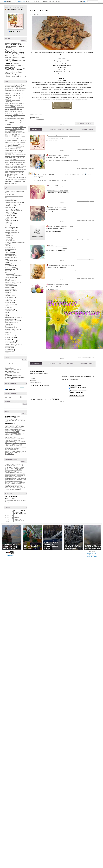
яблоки (8, 183)
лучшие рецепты (9, 201)
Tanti (12, 471)
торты (20, 166)
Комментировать (36, 129)
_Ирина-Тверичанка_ (55, 265)
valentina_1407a (21, 474)
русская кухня (9, 215)
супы (6, 312)
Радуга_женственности (11, 502)
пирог (14, 136)
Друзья (12, 7)
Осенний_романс (10, 486)
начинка (16, 129)
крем (22, 118)
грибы (21, 98)
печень (19, 134)
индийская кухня (9, 343)
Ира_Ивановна (21, 446)
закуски (7, 271)
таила (6, 422)
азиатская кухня (9, 231)
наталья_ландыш (10, 489)
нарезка (11, 129)
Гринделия (8, 478)
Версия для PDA (92, 554)
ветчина (7, 96)
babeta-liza (12, 426)
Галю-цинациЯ (18, 477)
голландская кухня (10, 319)
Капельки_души (22, 480)
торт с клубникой (13, 166)
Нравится (82, 123)
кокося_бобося (21, 488)
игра (6, 279)
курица (23, 121)
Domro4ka (14, 428)
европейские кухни (10, 194)
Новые (92, 129)
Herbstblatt (13, 429)
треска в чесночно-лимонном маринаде (14, 168)
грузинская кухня (9, 257)
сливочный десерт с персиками (12, 156)
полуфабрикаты (10, 241)
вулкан (18, 96)
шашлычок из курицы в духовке (19, 180)
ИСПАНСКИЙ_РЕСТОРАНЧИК (58, 136)
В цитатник (91, 149)
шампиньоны (14, 178)
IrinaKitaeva (8, 420)
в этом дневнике (11, 389)
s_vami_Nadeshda (10, 436)
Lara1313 (7, 467)
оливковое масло (9, 133)
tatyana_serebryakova (11, 439)
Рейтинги (38, 1)
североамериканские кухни (12, 317)
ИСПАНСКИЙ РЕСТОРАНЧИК (6, 9)
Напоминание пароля (35, 382)
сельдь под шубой (16, 152)
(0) (26, 43)
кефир (7, 113)
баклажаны (10, 90)
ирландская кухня (10, 296)
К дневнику (61, 129)
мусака (17, 127)
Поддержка (81, 2)
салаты (19, 148)
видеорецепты (9, 247)
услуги (7, 314)
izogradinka (19, 429)
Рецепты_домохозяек (11, 500)
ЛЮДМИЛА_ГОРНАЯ (11, 482)
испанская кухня (9, 199)
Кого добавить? (19, 425)
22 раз (38, 117)
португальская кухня (10, 338)
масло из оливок (16, 125)
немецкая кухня (9, 284)
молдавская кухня (10, 291)
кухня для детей (9, 267)
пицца (15, 140)
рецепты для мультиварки (12, 276)
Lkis (6, 432)
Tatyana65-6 (17, 471)
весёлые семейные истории (13, 344)
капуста (16, 109)
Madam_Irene (8, 433)
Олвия (16, 485)
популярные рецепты (11, 206)
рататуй (19, 142)
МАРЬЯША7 (11, 448)
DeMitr (16, 464)
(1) (12, 73)
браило (17, 443)
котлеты (11, 117)
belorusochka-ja (20, 426)
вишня (13, 96)
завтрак (18, 100)
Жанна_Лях (14, 478)
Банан (10, 88)
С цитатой (85, 149)
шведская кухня (9, 301)
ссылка (65, 138)
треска (24, 166)
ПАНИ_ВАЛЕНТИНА (10, 418)
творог (12, 162)
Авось (47, 1)
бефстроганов (39, 114)
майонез (8, 125)
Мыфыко (22, 484)
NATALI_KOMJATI (10, 469)
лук (20, 123)
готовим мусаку (15, 98)
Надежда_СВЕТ (9, 485)
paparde (14, 474)
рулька (6, 146)
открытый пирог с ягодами (19, 133)
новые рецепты (9, 207)
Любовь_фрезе (15, 484)
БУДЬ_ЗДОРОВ (21, 500)
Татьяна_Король (16, 420)
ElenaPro (21, 464)
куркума (7, 123)
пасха (11, 134)
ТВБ (17, 418)
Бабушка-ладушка (10, 443)
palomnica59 (17, 435)
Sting (6, 374)
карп (21, 109)
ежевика (14, 100)
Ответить (79, 149)
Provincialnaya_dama (10, 419)
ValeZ (23, 439)
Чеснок (18, 88)
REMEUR (19, 470)
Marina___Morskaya (54, 226)
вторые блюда (9, 252)
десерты (7, 219)
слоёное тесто (10, 274)
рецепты (7, 407)
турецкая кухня (9, 326)
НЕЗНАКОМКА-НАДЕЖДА (12, 450)
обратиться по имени (75, 136)
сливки (15, 154)
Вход (29, 1)
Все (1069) (24, 41)
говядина (8, 98)
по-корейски (22, 140)
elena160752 (8, 473)
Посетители (17, 519)
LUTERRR (16, 432)
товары (7, 294)
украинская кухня (10, 256)
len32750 (20, 473)
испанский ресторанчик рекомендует (15, 191)
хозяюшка (8, 229)
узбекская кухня (9, 351)
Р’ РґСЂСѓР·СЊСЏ (17, 31)
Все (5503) (24, 462)
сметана (12, 158)
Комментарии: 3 (17, 369)
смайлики (46, 385)
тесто (12, 164)
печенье (8, 136)
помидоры (9, 142)
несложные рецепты (10, 209)
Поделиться (89, 123)
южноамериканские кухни (12, 329)
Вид (84, 2)
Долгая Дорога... (10, 371)
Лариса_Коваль (22, 447)
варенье (20, 94)
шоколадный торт (19, 181)
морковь (12, 127)
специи (7, 160)
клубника (14, 113)
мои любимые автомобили (12, 322)
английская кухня (10, 266)
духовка (8, 100)
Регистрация (22, 1)
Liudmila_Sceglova (20, 431)
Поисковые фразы (19, 521)
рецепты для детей (10, 269)
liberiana (13, 431)
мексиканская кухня (10, 289)
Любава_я (8, 484)
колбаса (16, 115)
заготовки (7, 264)
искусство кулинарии (11, 249)
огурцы (16, 131)
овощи (10, 131)
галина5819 (8, 444)
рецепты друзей (9, 214)
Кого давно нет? (9, 425)
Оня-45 (24, 451)
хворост (13, 174)
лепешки (12, 123)
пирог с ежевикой (21, 136)
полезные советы (10, 217)
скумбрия (9, 154)
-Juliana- (7, 464)
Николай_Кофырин (10, 451)
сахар (7, 150)
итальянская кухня (10, 220)
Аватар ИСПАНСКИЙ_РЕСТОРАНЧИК (15, 21)
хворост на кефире (20, 174)
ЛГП (6, 448)
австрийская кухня (10, 286)
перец (15, 134)
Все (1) (25, 404)
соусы (22, 158)
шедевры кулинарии (10, 232)
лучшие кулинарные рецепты (13, 202)
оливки (20, 131)
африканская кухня (10, 327)
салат (15, 146)
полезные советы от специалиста (14, 196)
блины (7, 94)
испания (7, 107)
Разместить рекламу (92, 556)
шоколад (9, 181)
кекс (16, 111)
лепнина (17, 123)
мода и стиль (8, 287)
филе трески (12, 171)
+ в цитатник (50, 14)
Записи (7, 7)
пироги (18, 138)
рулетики (21, 144)
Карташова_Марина (10, 481)
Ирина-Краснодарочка (11, 480)
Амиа (25, 442)
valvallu (23, 420)
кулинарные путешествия (12, 282)
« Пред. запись (52, 129)
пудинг (15, 142)
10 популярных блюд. (11, 85)
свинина (13, 150)
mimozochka (16, 433)
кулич (6, 121)
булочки (13, 94)
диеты (6, 259)
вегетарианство (9, 349)
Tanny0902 (8, 471)
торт (16, 164)
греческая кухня (9, 281)
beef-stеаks (7, 86)
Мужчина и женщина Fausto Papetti (15, 377)
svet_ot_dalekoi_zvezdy (11, 437)
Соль (13, 88)
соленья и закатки (10, 336)
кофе (15, 117)
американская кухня (10, 341)
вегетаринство (9, 348)
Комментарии (19, 7)
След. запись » (70, 129)
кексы (20, 111)
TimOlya (19, 439)
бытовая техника (9, 302)
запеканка (8, 102)
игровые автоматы (15, 105)
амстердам (23, 88)
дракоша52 (19, 419)
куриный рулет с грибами (14, 121)
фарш (12, 169)
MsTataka (22, 433)
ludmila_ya (10, 432)
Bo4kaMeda (8, 428)
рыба (10, 146)
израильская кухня (10, 254)
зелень (11, 103)
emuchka (20, 428)
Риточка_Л (8, 453)
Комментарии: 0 (17, 376)
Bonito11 (12, 464)
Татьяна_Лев (18, 486)
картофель (10, 111)
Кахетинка (17, 416)
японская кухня (9, 297)
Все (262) (24, 413)
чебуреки (8, 176)
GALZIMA (7, 429)
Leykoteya (8, 431)
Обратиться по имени (61, 180)
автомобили (8, 339)
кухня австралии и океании (12, 321)
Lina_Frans (13, 467)
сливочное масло (22, 154)
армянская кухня (9, 309)
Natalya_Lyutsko (9, 435)
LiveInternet (9, 2)
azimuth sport (22, 85)
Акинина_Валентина (14, 440)
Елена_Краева (9, 446)
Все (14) (25, 359)
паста (7, 134)
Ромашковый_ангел (16, 453)
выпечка (7, 224)
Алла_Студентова (10, 442)
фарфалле (7, 169)
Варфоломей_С (9, 477)
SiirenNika (51, 246)
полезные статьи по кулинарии (13, 242)
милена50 (17, 448)
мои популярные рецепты (12, 204)
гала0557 (7, 488)
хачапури (8, 174)
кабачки (13, 107)
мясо (21, 127)
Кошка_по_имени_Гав (11, 447)
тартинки (18, 160)
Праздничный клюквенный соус (14, 43)
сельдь (7, 152)
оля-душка (19, 451)
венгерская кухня (10, 346)
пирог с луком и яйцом (10, 138)
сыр (14, 160)
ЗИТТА (15, 446)
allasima (7, 426)
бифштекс (17, 90)
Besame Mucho (9, 368)
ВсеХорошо (23, 443)
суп (11, 160)
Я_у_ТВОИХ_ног (9, 454)
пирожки (8, 140)
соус (17, 158)
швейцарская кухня (10, 311)
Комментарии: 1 (17, 373)
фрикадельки (19, 172)
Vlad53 (7, 440)
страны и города (9, 246)
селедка (20, 150)
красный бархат (16, 119)
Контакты (92, 555)
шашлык (22, 178)
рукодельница (9, 324)
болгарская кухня (10, 304)
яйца (12, 183)
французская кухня (10, 227)
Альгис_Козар (19, 442)
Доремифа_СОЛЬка (17, 444)
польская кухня (9, 331)
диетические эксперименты (12, 261)
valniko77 (51, 207)
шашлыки (8, 179)
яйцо (16, 183)
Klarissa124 (15, 466)
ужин (6, 353)
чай (6, 334)
